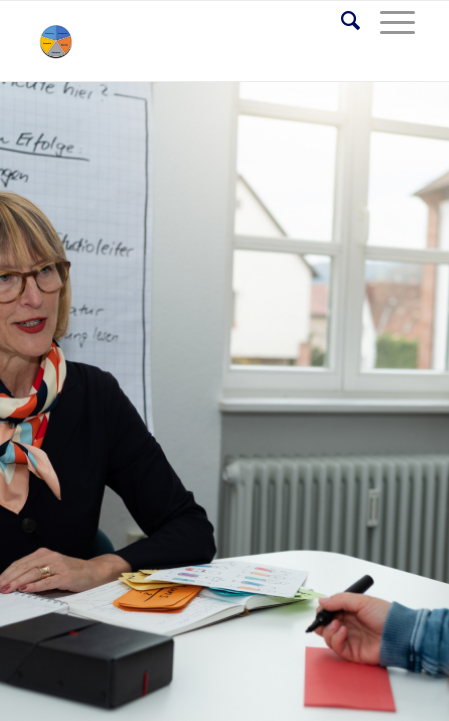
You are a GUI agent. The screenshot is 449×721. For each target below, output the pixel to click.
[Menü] (387, 21)
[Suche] (340, 21)
